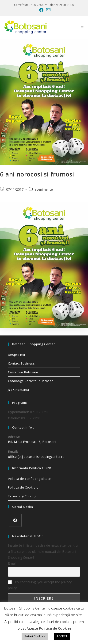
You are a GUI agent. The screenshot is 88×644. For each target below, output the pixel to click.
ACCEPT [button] (62, 636)
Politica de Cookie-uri (24, 487)
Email (12, 563)
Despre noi (17, 355)
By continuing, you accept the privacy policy (40, 585)
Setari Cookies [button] (35, 636)
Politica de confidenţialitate (29, 479)
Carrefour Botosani (23, 372)
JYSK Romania (19, 390)
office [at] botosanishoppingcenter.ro (36, 457)
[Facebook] (15, 520)
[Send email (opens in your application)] (48, 10)
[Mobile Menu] (82, 27)
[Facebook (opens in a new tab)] (41, 10)
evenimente (44, 189)
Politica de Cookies (55, 628)
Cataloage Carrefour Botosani (31, 381)
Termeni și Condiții (22, 496)
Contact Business (21, 363)
